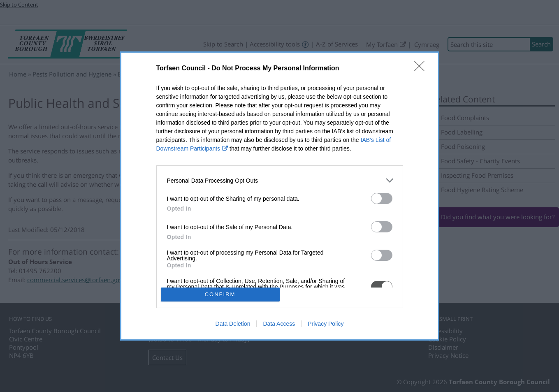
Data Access (279, 324)
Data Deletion (233, 324)
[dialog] (280, 196)
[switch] (382, 198)
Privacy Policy (326, 324)
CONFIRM (220, 294)
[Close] (422, 69)
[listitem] (280, 180)
